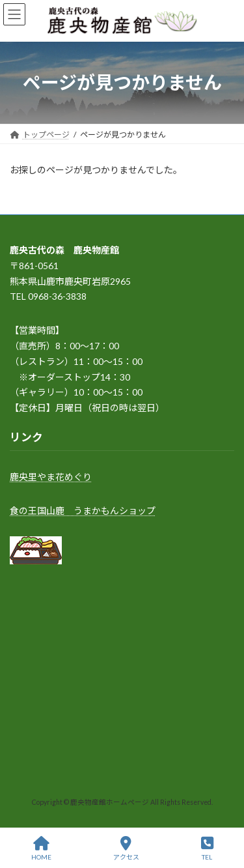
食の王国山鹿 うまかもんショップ (83, 510)
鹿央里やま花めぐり (51, 477)
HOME (41, 848)
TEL (207, 848)
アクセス (126, 848)
